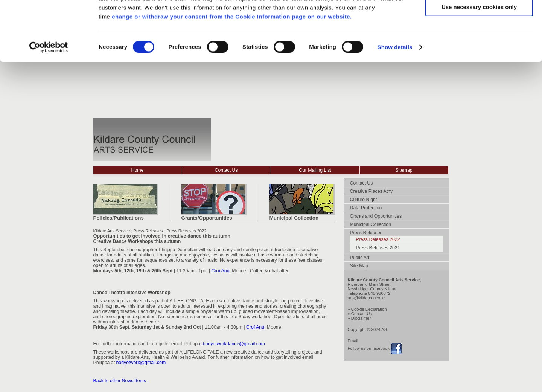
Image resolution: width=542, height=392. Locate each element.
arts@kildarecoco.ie (366, 298)
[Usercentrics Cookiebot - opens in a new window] (49, 103)
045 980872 (379, 293)
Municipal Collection (294, 218)
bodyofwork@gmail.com (141, 363)
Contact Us (226, 170)
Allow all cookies (479, 19)
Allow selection (479, 41)
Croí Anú (221, 271)
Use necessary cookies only (479, 63)
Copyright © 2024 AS (368, 329)
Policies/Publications (119, 218)
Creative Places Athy (371, 191)
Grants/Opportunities (207, 218)
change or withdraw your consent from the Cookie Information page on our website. (232, 72)
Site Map (359, 266)
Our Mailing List (315, 170)
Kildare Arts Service (112, 231)
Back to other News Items (120, 381)
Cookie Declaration (369, 309)
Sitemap (404, 170)
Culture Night (364, 200)
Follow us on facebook (369, 348)
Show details (395, 103)
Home (138, 170)
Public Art (360, 258)
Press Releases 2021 (378, 248)
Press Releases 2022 (186, 231)
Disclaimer (361, 318)
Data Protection (366, 208)
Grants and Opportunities (376, 216)
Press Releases (148, 231)
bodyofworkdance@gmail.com (234, 344)
